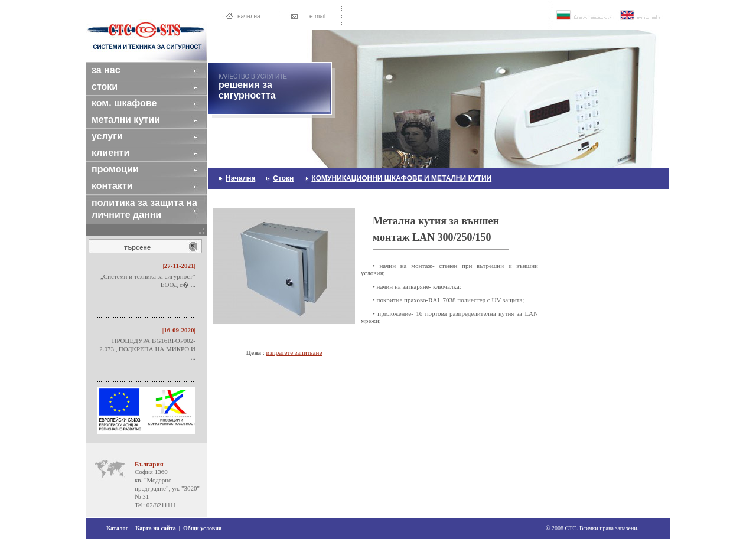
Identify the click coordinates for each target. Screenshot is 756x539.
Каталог (117, 528)
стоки (115, 86)
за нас (116, 70)
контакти (123, 186)
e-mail (317, 16)
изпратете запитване (294, 352)
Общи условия (203, 528)
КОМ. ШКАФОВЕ (135, 103)
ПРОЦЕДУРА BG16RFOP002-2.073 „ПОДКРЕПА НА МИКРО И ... (147, 349)
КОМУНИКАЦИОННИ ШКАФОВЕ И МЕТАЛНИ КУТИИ (401, 178)
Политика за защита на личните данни (144, 209)
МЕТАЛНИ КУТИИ (136, 120)
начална (249, 16)
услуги (118, 136)
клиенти (121, 153)
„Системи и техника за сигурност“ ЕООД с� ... (148, 280)
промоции (126, 169)
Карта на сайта (156, 528)
